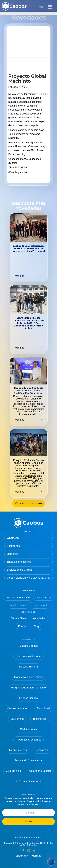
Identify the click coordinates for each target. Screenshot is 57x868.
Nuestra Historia (29, 667)
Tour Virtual (43, 708)
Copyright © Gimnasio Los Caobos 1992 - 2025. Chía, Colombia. (28, 844)
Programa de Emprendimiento (28, 688)
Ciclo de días (13, 771)
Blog (36, 626)
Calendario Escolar (40, 771)
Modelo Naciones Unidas (28, 677)
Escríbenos (13, 546)
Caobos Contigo (29, 698)
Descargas (42, 750)
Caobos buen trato (18, 708)
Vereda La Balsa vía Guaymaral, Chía (28, 578)
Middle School (18, 605)
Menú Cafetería (18, 750)
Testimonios (40, 719)
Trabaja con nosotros (19, 562)
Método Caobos (28, 646)
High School (40, 605)
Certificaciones (29, 729)
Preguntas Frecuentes (28, 740)
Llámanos (12, 554)
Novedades (39, 618)
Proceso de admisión (18, 597)
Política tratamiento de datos (29, 838)
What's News (19, 618)
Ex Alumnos (17, 719)
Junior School (44, 597)
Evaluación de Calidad (20, 570)
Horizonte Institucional (28, 656)
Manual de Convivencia (28, 760)
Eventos (23, 626)
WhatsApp (13, 538)
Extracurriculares (29, 781)
